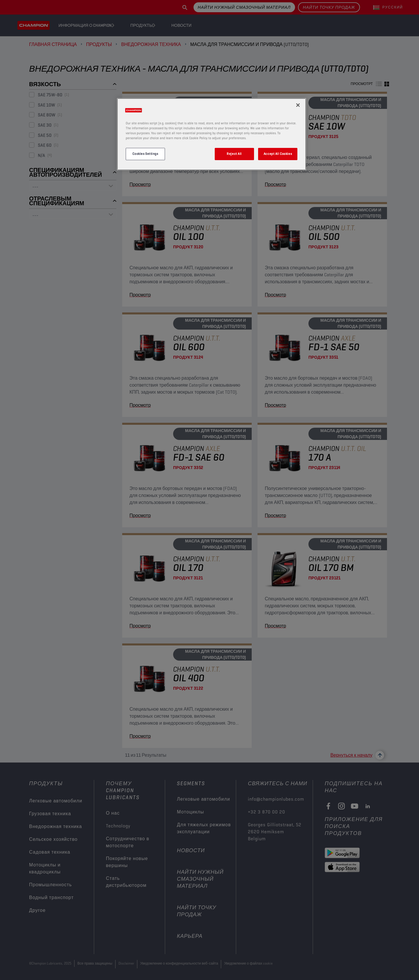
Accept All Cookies (278, 154)
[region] (212, 134)
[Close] (298, 105)
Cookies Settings (145, 154)
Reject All (234, 154)
